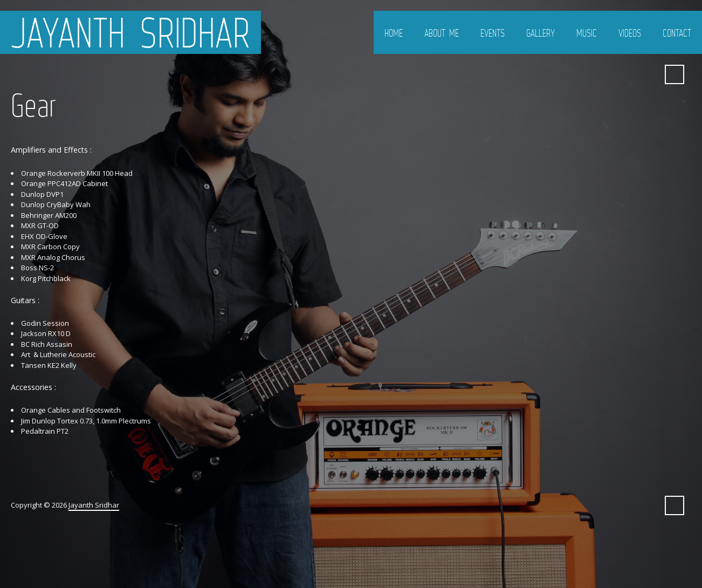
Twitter (570, 74)
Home (394, 33)
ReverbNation (648, 74)
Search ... (675, 74)
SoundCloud (609, 74)
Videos (630, 33)
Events (493, 33)
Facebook (590, 74)
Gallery (541, 33)
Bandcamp (629, 74)
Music (587, 33)
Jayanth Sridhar (130, 32)
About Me (442, 33)
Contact (677, 33)
